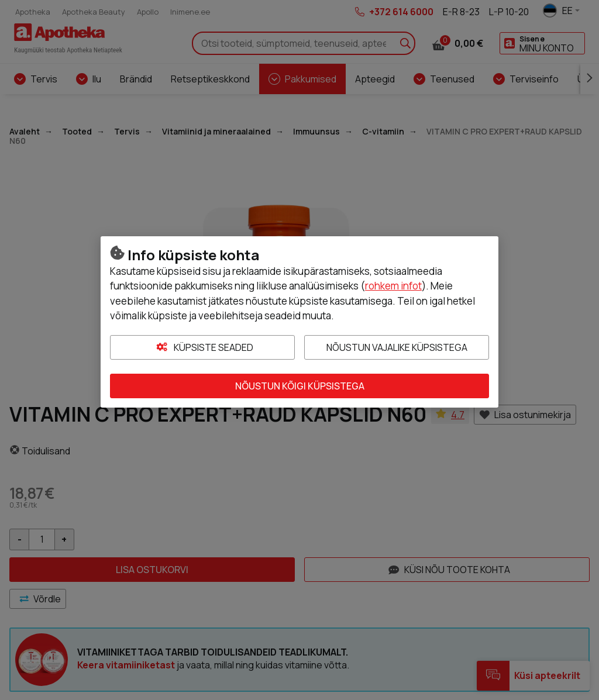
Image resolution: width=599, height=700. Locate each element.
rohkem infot (393, 286)
